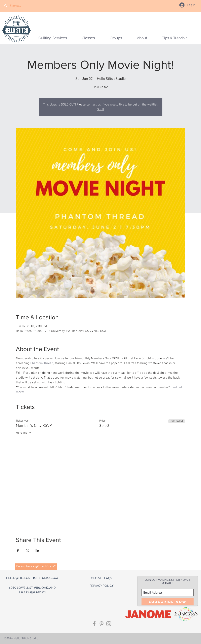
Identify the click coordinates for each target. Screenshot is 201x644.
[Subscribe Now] (168, 602)
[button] (116, 38)
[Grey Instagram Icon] (109, 624)
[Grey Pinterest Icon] (102, 624)
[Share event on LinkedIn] (37, 551)
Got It (100, 110)
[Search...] (21, 6)
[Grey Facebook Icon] (94, 624)
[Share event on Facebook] (18, 551)
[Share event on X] (28, 551)
